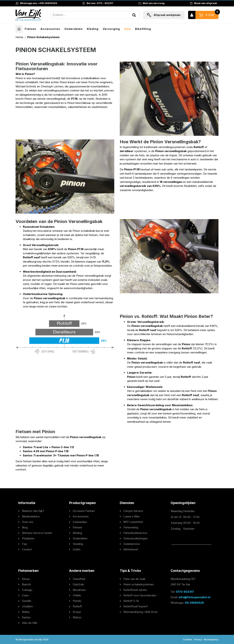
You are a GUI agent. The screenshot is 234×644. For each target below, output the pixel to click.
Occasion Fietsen (84, 511)
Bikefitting (143, 29)
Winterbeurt (131, 549)
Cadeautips (80, 522)
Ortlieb (77, 595)
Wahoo (77, 617)
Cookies (188, 640)
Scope (77, 612)
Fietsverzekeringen (135, 538)
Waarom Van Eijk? (33, 511)
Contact (27, 549)
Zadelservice (132, 544)
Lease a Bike (132, 516)
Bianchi (26, 584)
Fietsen (30, 29)
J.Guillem (27, 606)
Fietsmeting (131, 527)
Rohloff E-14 (131, 601)
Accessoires (50, 29)
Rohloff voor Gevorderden (140, 595)
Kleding (93, 29)
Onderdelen (73, 29)
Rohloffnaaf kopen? (136, 606)
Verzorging (111, 29)
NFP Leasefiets (133, 522)
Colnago (27, 590)
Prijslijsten (28, 538)
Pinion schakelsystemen (139, 584)
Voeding (78, 544)
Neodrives (79, 590)
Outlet (77, 549)
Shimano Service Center (37, 533)
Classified (79, 579)
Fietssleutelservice (135, 533)
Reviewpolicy (211, 640)
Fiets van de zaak (134, 579)
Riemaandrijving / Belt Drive (140, 612)
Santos (26, 617)
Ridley (26, 612)
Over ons (28, 522)
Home (20, 37)
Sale (128, 29)
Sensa (26, 579)
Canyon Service (133, 511)
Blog (25, 527)
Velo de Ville (30, 623)
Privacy (198, 640)
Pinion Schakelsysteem (43, 37)
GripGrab (78, 584)
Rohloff (77, 606)
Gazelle (27, 601)
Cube (25, 595)
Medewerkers (31, 516)
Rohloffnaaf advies (135, 590)
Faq (24, 544)
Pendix (77, 601)
